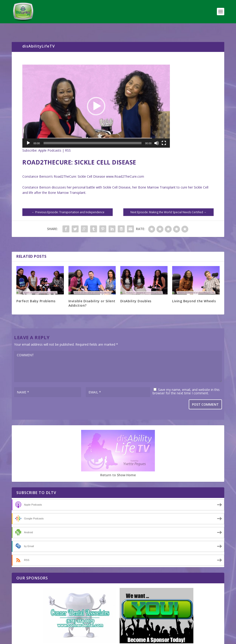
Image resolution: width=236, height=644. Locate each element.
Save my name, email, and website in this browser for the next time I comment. (186, 382)
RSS (68, 141)
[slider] (93, 134)
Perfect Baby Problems (36, 292)
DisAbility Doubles (136, 292)
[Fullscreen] (164, 134)
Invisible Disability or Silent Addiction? (92, 294)
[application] (96, 97)
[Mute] (156, 134)
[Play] (28, 134)
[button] (96, 97)
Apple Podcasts (50, 141)
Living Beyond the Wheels (194, 292)
